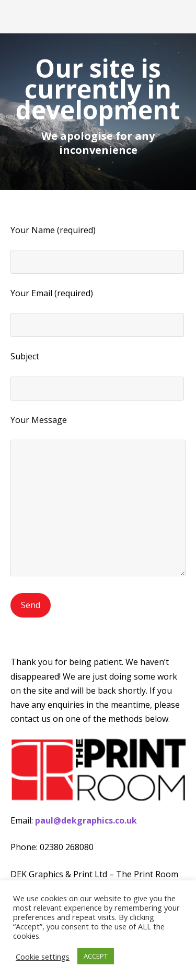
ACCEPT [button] (96, 956)
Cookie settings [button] (43, 957)
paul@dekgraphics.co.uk (86, 820)
